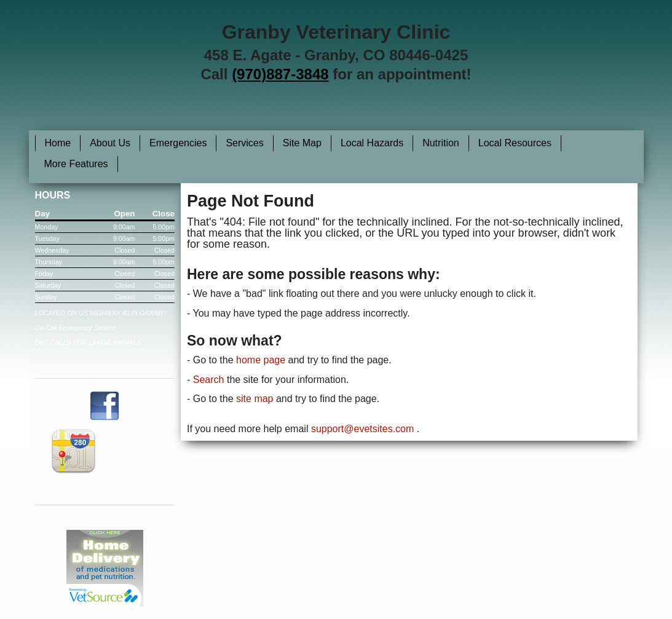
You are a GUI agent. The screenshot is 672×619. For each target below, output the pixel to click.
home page (261, 360)
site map (255, 399)
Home (58, 143)
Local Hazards (372, 143)
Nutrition (441, 143)
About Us (110, 143)
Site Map (302, 143)
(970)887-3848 (280, 74)
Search (209, 380)
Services (244, 143)
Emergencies (178, 143)
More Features (76, 164)
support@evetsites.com (362, 429)
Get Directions (105, 450)
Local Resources (515, 143)
